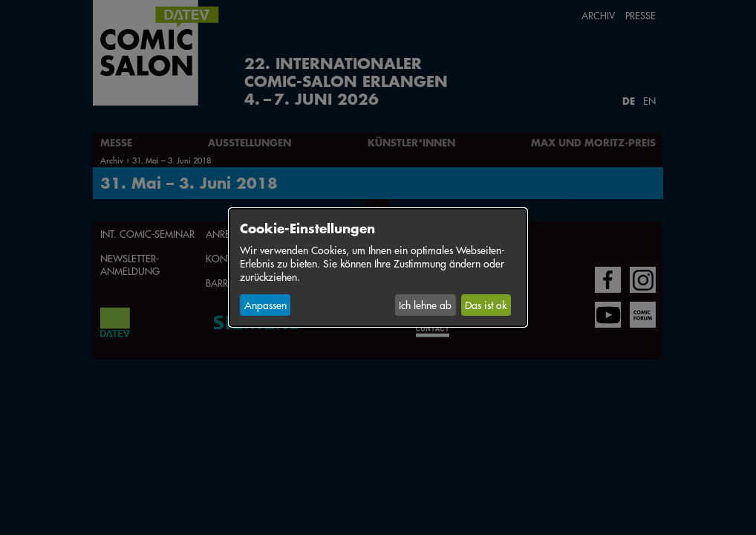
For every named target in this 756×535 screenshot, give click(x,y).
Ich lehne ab (425, 305)
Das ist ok (486, 305)
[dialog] (378, 267)
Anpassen (265, 305)
